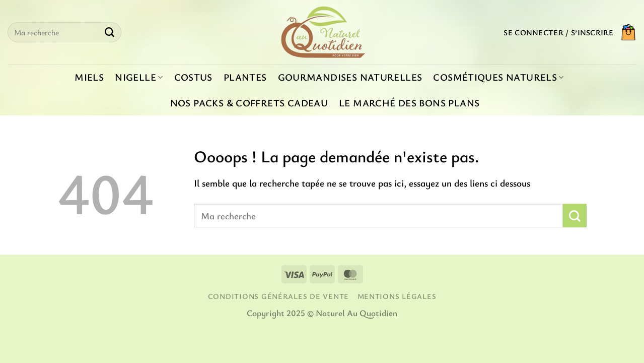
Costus (193, 77)
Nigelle (139, 77)
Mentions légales (397, 296)
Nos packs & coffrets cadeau (249, 103)
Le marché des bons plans (409, 103)
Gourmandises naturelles (350, 77)
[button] (558, 32)
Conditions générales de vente (278, 296)
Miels (89, 77)
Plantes (245, 77)
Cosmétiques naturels (498, 77)
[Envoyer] (109, 32)
